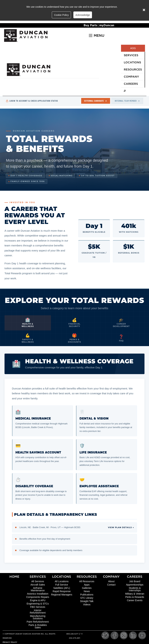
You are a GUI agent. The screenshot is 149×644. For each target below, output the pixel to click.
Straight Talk (87, 601)
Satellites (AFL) (62, 588)
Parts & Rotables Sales (38, 626)
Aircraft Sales (38, 585)
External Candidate (96, 101)
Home (14, 577)
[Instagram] (124, 635)
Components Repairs (38, 597)
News (87, 591)
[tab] (28, 323)
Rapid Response (62, 591)
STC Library (87, 598)
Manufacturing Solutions (38, 617)
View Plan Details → (121, 527)
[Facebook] (114, 635)
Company (111, 577)
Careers (135, 577)
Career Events (135, 600)
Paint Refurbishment (38, 622)
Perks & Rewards (135, 597)
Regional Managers (62, 595)
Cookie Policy (61, 15)
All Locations (62, 581)
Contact (111, 585)
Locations (62, 577)
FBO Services (38, 607)
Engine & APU (38, 600)
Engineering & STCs (38, 604)
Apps (87, 585)
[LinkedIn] (133, 635)
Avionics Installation (38, 594)
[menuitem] (133, 91)
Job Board (135, 581)
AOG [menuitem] (133, 48)
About (111, 581)
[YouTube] (142, 635)
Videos (87, 605)
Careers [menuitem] (131, 84)
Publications (87, 595)
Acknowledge (83, 15)
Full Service (62, 585)
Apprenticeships (135, 585)
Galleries (87, 588)
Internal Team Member (127, 101)
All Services (38, 581)
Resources (87, 577)
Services (38, 577)
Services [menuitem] (131, 55)
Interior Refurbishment (38, 611)
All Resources (87, 581)
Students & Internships (135, 589)
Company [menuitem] (131, 77)
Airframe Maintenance (38, 589)
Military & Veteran (135, 594)
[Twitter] (105, 635)
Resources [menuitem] (133, 70)
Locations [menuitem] (132, 62)
